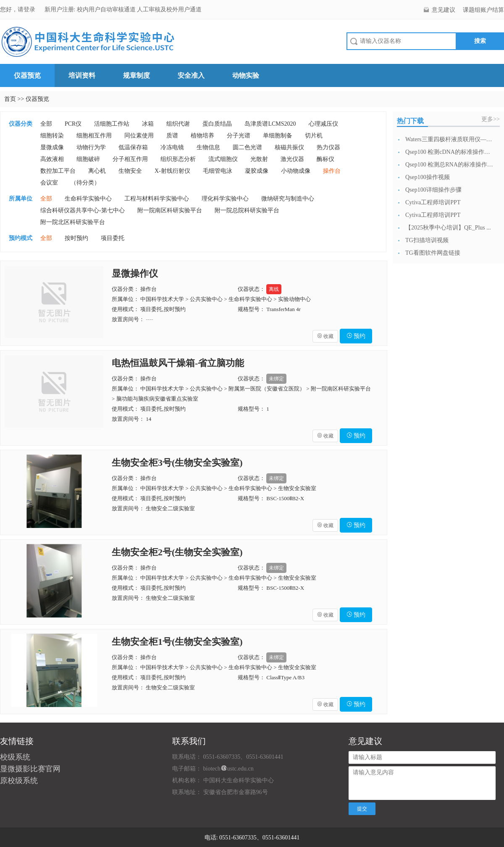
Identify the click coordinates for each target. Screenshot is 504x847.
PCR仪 (73, 124)
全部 (46, 124)
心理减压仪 (323, 124)
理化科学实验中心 (225, 199)
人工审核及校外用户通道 (169, 9)
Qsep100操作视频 (428, 177)
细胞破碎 (88, 159)
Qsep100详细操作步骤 (433, 190)
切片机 (314, 136)
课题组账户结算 (483, 10)
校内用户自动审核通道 (107, 9)
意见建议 (444, 10)
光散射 (259, 159)
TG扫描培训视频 (427, 240)
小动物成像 (296, 171)
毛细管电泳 (218, 171)
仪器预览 (27, 75)
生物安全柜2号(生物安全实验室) (177, 552)
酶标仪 (325, 159)
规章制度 (136, 75)
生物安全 (130, 171)
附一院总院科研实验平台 (247, 210)
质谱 (172, 136)
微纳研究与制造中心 (288, 199)
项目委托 (113, 238)
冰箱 (148, 124)
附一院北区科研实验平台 (73, 222)
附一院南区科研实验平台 (170, 210)
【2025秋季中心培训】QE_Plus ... (448, 228)
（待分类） (85, 183)
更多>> (491, 119)
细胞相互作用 (94, 136)
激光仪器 (292, 159)
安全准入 (191, 75)
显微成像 (52, 147)
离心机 (97, 171)
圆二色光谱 (247, 147)
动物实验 (246, 75)
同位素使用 (139, 136)
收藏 (325, 336)
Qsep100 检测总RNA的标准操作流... (449, 165)
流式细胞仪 (223, 159)
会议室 (49, 183)
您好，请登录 (18, 9)
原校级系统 (19, 781)
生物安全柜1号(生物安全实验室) (177, 642)
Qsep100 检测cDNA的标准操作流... (449, 152)
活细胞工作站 (112, 124)
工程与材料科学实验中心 (157, 199)
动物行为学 (91, 147)
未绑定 (276, 379)
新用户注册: (60, 9)
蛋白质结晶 (217, 124)
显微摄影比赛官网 (30, 769)
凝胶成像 (257, 171)
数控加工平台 (58, 171)
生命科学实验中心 (88, 199)
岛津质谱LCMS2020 (270, 124)
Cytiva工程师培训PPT (433, 202)
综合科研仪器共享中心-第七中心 (83, 210)
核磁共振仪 (289, 147)
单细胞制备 (278, 136)
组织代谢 (178, 124)
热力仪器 (328, 147)
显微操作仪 (135, 273)
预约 (356, 336)
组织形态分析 (178, 159)
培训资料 (82, 75)
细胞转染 (52, 136)
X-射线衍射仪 (172, 171)
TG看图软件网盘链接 (433, 253)
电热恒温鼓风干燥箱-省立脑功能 (178, 363)
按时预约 (76, 238)
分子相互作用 (130, 159)
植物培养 (202, 136)
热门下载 (410, 121)
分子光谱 (239, 136)
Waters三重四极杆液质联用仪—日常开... (449, 139)
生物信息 (208, 147)
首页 (10, 99)
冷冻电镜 (172, 147)
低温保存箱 (133, 147)
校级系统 (15, 757)
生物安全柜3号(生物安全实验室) (177, 463)
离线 (274, 289)
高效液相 (52, 159)
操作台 (332, 171)
